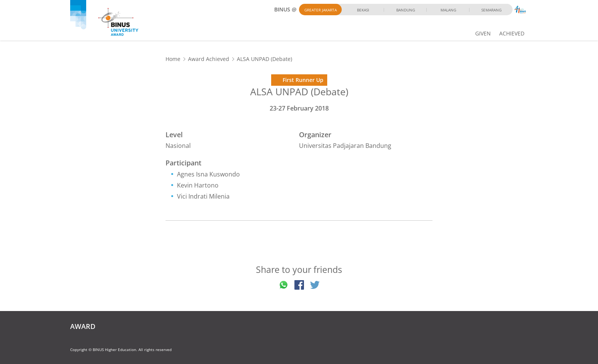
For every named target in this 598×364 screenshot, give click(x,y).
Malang (448, 10)
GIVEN (483, 33)
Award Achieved (209, 59)
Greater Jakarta (321, 10)
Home (173, 59)
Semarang (491, 10)
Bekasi (363, 10)
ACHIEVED (512, 33)
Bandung (406, 10)
